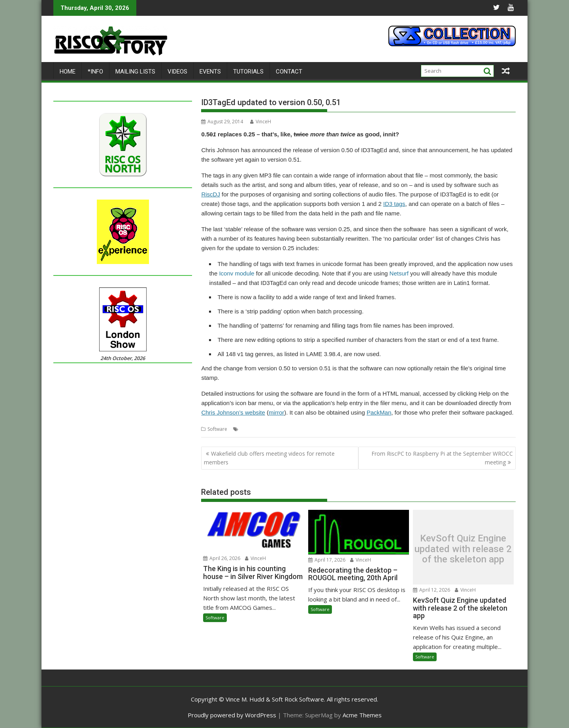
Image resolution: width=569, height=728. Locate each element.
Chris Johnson (272, 429)
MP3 (320, 429)
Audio (247, 429)
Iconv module (236, 273)
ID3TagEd (301, 429)
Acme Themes (362, 715)
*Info (95, 72)
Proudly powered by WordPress (232, 715)
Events (210, 72)
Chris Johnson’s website (233, 412)
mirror (276, 412)
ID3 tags (394, 204)
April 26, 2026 (222, 558)
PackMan (379, 412)
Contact (289, 72)
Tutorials (248, 72)
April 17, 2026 (327, 560)
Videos (177, 72)
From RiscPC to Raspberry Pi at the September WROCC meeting (442, 458)
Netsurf (399, 273)
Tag (332, 429)
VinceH (261, 122)
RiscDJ (211, 194)
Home (68, 72)
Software (217, 429)
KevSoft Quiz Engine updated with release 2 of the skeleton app (463, 549)
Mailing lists (135, 72)
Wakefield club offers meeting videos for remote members (269, 458)
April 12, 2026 (431, 590)
